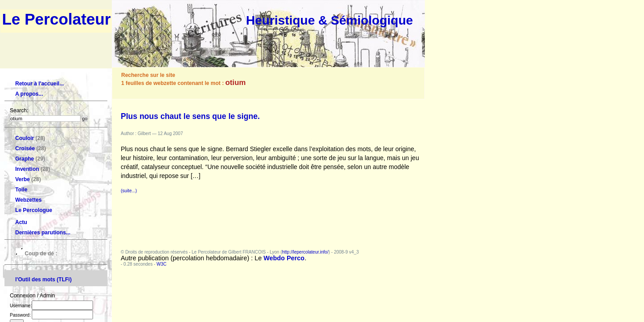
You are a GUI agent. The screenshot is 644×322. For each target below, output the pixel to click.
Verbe (23, 179)
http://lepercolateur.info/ (305, 252)
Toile (21, 190)
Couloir (25, 138)
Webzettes (28, 200)
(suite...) (129, 191)
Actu (21, 222)
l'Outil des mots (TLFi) (43, 280)
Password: (51, 315)
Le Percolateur (56, 19)
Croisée (25, 148)
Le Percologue (34, 210)
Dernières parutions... (43, 233)
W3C (161, 264)
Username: (51, 306)
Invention (27, 169)
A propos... (29, 94)
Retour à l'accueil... (40, 84)
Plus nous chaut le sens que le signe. (190, 116)
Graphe (25, 159)
